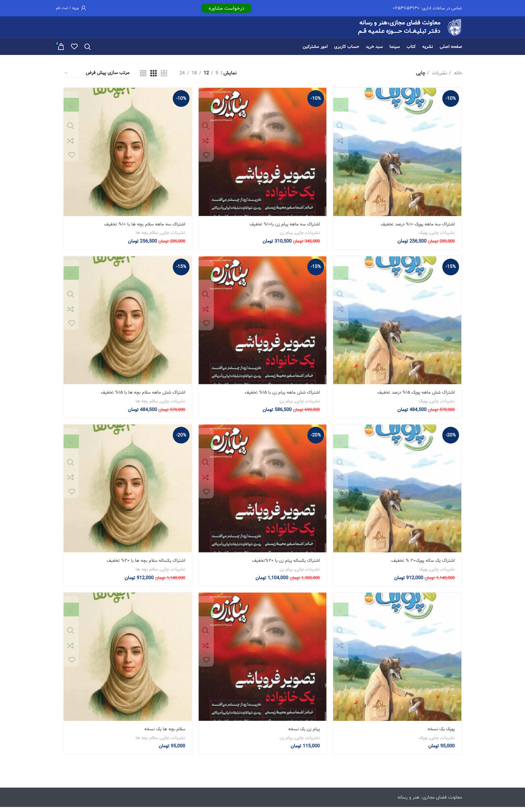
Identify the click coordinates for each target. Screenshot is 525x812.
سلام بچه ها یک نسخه (163, 734)
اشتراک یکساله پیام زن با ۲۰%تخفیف (285, 565)
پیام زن (286, 237)
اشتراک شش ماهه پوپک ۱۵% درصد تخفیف (414, 397)
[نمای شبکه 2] (164, 77)
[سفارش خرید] (96, 77)
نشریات (439, 77)
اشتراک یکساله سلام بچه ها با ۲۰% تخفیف (144, 565)
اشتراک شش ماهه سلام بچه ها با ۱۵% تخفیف (141, 397)
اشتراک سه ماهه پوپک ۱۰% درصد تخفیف (416, 228)
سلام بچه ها (146, 237)
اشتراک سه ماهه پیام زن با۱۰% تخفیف (284, 228)
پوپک (424, 237)
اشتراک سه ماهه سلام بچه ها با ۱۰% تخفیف (143, 228)
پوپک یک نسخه (441, 734)
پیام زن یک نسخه (303, 734)
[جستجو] (88, 51)
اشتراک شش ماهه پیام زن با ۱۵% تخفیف (281, 397)
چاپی (435, 237)
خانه (457, 77)
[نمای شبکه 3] (154, 77)
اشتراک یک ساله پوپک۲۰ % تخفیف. (422, 565)
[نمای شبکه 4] (143, 77)
